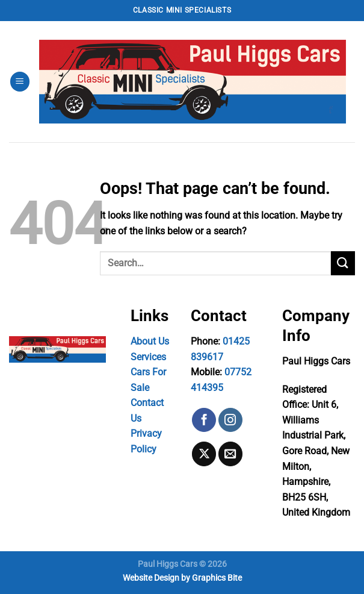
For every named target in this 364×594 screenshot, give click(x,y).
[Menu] (20, 82)
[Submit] (343, 263)
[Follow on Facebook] (204, 420)
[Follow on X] (204, 454)
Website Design (151, 578)
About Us (150, 341)
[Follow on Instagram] (230, 420)
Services (148, 357)
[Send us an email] (230, 454)
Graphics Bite (217, 578)
